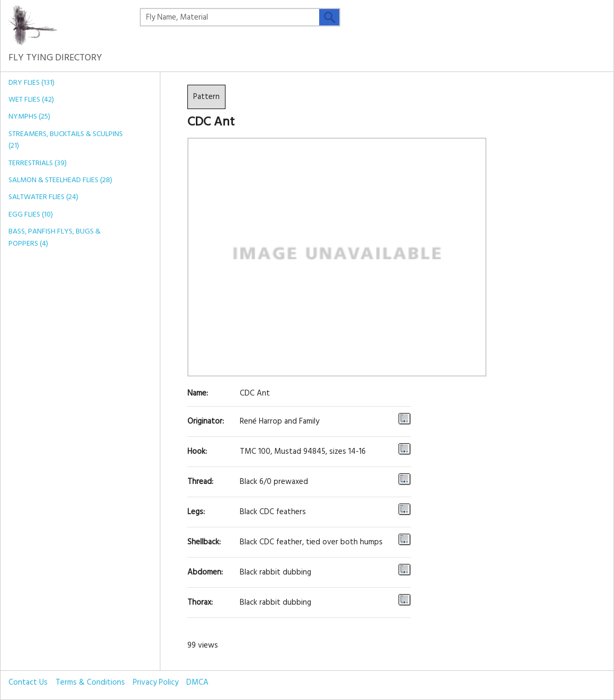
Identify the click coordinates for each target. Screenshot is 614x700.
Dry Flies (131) (31, 83)
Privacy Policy (156, 683)
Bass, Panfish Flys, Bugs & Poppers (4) (55, 237)
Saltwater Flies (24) (43, 197)
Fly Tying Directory (55, 50)
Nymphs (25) (29, 117)
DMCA (197, 683)
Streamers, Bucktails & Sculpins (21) (66, 140)
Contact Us (28, 683)
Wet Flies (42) (31, 100)
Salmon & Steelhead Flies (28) (60, 180)
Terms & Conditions (90, 683)
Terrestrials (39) (38, 163)
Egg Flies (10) (31, 215)
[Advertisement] (68, 422)
